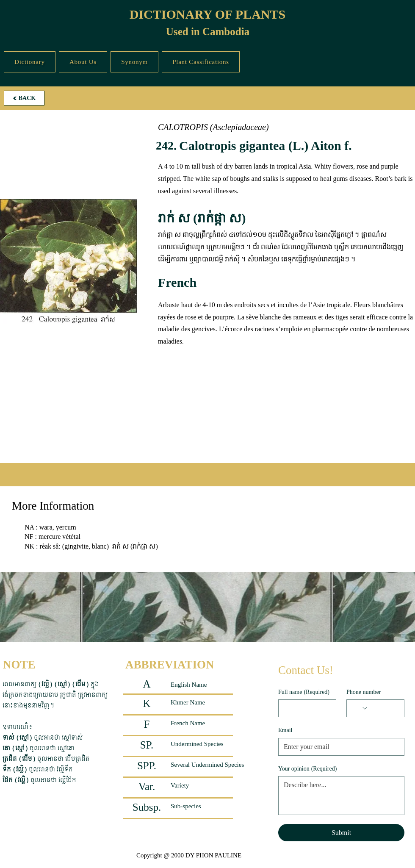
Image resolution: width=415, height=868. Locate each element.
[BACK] (24, 98)
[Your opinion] (341, 796)
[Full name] (305, 708)
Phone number (364, 692)
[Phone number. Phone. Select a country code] (360, 708)
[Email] (339, 747)
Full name (304, 692)
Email (285, 730)
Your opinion (307, 769)
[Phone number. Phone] (383, 708)
